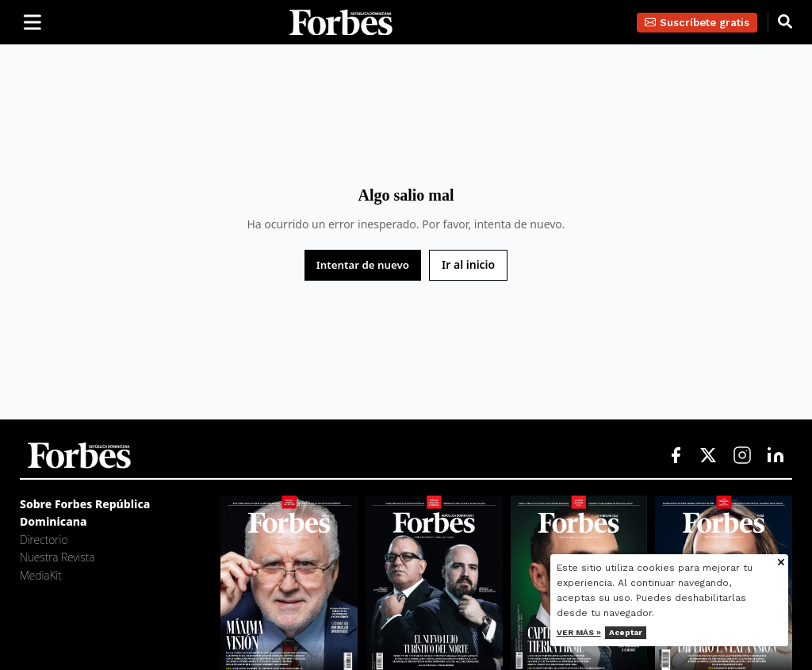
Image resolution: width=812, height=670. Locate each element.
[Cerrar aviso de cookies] (781, 563)
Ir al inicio (468, 264)
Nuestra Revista (57, 557)
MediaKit (41, 575)
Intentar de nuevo (363, 265)
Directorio (44, 540)
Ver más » (579, 632)
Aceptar (626, 632)
